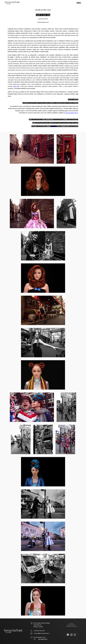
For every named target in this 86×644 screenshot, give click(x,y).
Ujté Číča (54, 126)
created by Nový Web (71, 626)
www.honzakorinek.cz (72, 113)
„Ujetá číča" (16, 86)
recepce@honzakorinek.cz (41, 633)
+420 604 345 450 (39, 631)
